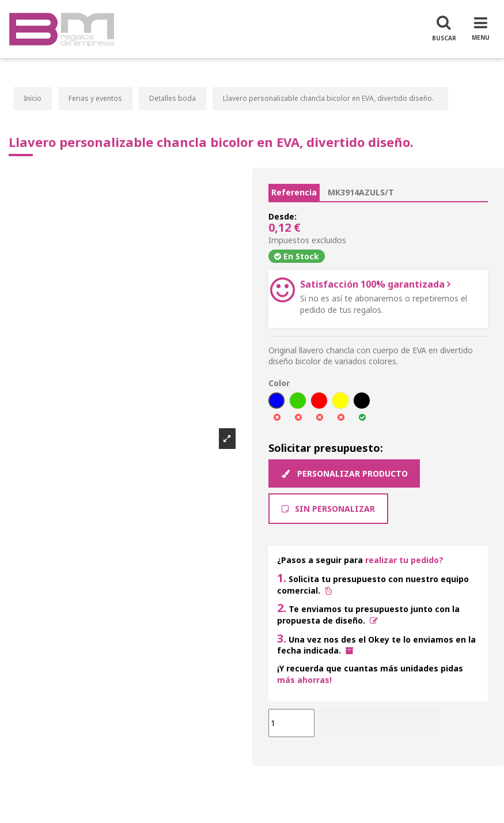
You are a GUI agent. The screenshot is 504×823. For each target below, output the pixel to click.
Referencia (294, 192)
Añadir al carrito (380, 723)
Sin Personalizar (328, 509)
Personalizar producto (344, 473)
